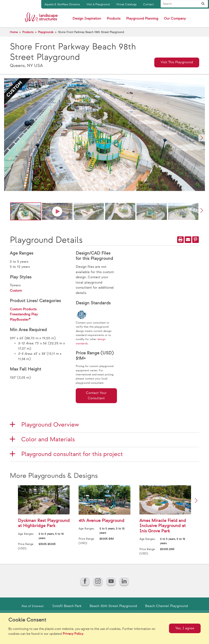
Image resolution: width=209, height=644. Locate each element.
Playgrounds (46, 32)
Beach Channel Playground (166, 606)
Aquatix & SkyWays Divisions (62, 4)
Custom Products (23, 309)
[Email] (188, 240)
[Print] (180, 240)
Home (14, 32)
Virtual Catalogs (126, 4)
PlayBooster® (20, 320)
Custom (16, 291)
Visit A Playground (98, 4)
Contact (148, 4)
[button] (202, 138)
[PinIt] (196, 240)
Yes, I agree (185, 628)
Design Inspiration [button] (87, 19)
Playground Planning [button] (142, 19)
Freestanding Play (24, 314)
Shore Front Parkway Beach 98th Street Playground (91, 32)
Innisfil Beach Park (67, 606)
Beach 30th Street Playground (113, 606)
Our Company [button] (175, 19)
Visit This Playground (177, 62)
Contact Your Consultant (96, 396)
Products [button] (114, 19)
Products (28, 32)
